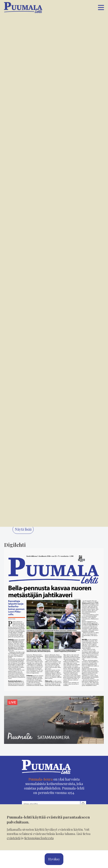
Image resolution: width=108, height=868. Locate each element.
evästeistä (14, 838)
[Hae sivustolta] (83, 804)
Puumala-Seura (40, 779)
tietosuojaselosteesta (39, 838)
